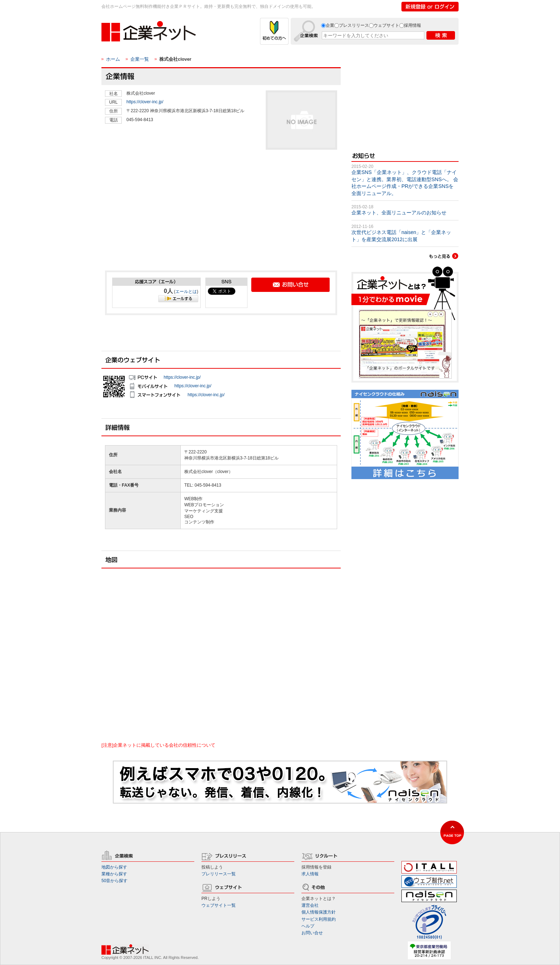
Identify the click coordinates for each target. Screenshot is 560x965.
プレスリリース (354, 25)
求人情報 (310, 874)
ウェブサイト (386, 25)
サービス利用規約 (319, 919)
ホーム (113, 59)
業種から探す (114, 874)
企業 (330, 25)
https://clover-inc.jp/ (145, 102)
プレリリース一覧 (219, 874)
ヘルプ (308, 926)
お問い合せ (312, 933)
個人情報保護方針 (319, 912)
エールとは (186, 292)
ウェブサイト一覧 (219, 905)
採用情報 (412, 25)
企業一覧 (140, 59)
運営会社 (310, 905)
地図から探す (114, 867)
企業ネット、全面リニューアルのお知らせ (399, 213)
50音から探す (114, 881)
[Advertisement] (159, 213)
